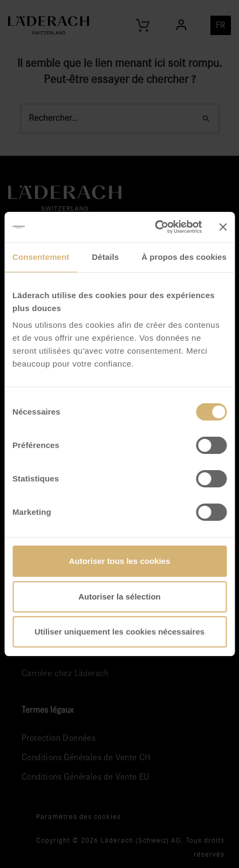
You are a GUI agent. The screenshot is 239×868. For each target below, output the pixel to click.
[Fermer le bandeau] (223, 227)
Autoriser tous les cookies (120, 561)
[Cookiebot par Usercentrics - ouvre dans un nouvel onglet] (155, 227)
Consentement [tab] (41, 257)
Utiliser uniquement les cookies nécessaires (119, 632)
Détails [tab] (105, 257)
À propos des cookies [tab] (184, 257)
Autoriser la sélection (119, 597)
